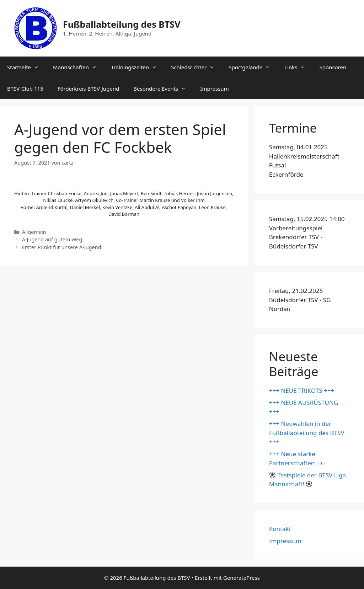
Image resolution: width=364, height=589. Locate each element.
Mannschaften (78, 67)
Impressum (214, 89)
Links (298, 67)
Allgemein (34, 232)
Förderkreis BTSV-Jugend (89, 89)
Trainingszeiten (137, 67)
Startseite (26, 67)
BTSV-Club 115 (25, 89)
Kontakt (280, 529)
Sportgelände (253, 67)
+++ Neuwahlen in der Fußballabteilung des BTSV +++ (307, 433)
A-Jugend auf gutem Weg (52, 239)
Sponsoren (333, 67)
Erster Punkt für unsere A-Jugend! (62, 247)
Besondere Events (163, 89)
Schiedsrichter (196, 67)
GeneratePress (242, 578)
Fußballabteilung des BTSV (122, 24)
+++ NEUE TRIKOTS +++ (302, 390)
